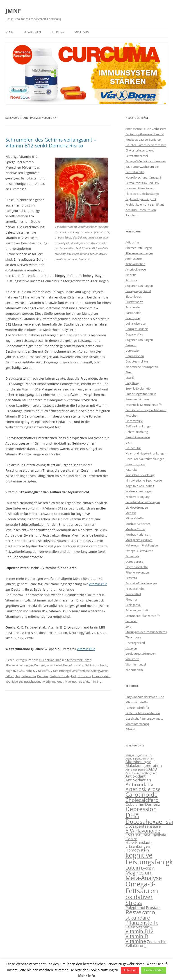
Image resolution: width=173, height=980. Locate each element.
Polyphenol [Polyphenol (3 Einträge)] (135, 908)
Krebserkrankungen (139, 491)
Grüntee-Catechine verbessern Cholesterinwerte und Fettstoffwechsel (146, 150)
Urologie (131, 648)
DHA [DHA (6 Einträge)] (132, 815)
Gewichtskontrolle (138, 437)
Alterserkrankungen (78, 660)
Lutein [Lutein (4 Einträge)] (133, 868)
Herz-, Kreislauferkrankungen (145, 459)
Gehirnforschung (96, 665)
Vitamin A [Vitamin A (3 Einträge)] (144, 927)
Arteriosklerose (136, 269)
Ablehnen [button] (130, 970)
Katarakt (131, 470)
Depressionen (135, 356)
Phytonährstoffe (137, 567)
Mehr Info (86, 975)
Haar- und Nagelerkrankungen (146, 453)
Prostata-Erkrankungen (141, 583)
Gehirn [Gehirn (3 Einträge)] (131, 839)
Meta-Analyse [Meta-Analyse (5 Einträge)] (144, 878)
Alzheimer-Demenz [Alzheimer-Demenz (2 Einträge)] (137, 770)
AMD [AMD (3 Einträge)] (153, 769)
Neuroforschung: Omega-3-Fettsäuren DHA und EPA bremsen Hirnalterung (144, 183)
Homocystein (101, 676)
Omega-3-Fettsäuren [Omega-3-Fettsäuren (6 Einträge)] (142, 887)
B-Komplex (13, 676)
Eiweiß (130, 378)
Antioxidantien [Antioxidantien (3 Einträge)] (138, 780)
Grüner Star (133, 448)
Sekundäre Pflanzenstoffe (143, 616)
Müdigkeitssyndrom (139, 540)
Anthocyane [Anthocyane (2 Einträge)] (149, 773)
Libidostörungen (137, 507)
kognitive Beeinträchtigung (23, 682)
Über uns (57, 32)
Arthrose (131, 280)
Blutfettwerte (134, 302)
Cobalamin (29, 676)
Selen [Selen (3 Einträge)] (130, 927)
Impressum (82, 32)
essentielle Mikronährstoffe (65, 665)
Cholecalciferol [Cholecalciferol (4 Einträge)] (143, 800)
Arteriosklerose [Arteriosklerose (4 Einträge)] (143, 789)
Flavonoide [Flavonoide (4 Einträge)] (148, 831)
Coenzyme (133, 318)
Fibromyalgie (134, 421)
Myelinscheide (74, 682)
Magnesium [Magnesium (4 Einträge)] (139, 873)
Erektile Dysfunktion (139, 388)
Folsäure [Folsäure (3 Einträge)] (133, 835)
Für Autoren (32, 32)
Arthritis (131, 275)
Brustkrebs (133, 307)
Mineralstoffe (134, 518)
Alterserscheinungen (19, 665)
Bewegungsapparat (138, 291)
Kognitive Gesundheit (20, 671)
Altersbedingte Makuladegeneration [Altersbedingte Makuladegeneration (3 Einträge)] (144, 764)
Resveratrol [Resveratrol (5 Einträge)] (141, 912)
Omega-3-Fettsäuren (139, 551)
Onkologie (132, 556)
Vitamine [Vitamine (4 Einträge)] (136, 941)
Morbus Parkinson (138, 535)
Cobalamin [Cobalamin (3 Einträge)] (135, 804)
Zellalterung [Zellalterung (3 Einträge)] (136, 945)
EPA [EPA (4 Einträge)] (130, 831)
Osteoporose (134, 562)
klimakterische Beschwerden (145, 480)
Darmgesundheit (137, 329)
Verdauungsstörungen (141, 654)
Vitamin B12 (98, 584)
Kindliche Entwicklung (140, 475)
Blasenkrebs (134, 296)
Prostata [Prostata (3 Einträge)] (153, 908)
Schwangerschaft (137, 610)
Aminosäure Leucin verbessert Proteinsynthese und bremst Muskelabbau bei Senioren (146, 134)
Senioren (131, 621)
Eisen (129, 372)
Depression (133, 351)
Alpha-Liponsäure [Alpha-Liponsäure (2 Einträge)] (136, 759)
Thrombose (133, 637)
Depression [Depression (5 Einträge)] (141, 809)
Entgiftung (132, 383)
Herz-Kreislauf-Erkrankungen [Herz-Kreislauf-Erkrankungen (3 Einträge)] (139, 844)
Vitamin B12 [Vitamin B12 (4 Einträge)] (140, 931)
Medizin (131, 513)
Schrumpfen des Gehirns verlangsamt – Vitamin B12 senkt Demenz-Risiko (51, 142)
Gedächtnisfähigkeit (63, 676)
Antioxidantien (135, 264)
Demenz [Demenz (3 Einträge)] (153, 804)
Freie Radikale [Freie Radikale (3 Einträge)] (154, 835)
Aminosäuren (134, 259)
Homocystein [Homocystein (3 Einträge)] (137, 850)
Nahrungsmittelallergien (142, 545)
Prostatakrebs (135, 589)
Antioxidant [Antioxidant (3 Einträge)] (135, 776)
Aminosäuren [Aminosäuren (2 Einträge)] (133, 773)
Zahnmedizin (134, 670)
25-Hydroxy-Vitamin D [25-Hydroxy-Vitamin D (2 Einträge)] (139, 755)
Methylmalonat (53, 682)
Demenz (40, 665)
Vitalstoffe (42, 671)
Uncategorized (135, 643)
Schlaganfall (133, 605)
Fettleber (132, 415)
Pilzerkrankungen (137, 572)
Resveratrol (133, 594)
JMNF (13, 11)
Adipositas (132, 242)
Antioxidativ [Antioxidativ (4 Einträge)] (139, 784)
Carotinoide (133, 313)
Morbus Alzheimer (138, 524)
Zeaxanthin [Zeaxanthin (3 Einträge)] (157, 942)
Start (9, 32)
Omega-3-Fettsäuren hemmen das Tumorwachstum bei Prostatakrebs (146, 167)
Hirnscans (84, 676)
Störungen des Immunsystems (146, 632)
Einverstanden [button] (154, 970)
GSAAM (130, 729)
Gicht (129, 443)
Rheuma (131, 599)
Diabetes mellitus (137, 361)
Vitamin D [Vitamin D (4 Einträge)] (137, 936)
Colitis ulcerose (135, 324)
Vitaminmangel (61, 671)
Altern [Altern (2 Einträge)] (151, 759)
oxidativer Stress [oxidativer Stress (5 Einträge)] (139, 900)
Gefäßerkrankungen (139, 426)
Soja (128, 627)
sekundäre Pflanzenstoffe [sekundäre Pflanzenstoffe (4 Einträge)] (142, 920)
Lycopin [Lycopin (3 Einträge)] (148, 868)
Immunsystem (135, 464)
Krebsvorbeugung (138, 497)
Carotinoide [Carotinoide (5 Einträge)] (142, 794)
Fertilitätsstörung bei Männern (146, 410)
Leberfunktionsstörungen (143, 502)
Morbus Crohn (135, 529)
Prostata (131, 578)
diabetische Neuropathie (142, 367)
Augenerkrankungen (139, 286)
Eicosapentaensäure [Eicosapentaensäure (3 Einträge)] (143, 826)
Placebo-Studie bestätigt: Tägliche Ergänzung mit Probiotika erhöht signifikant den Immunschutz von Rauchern (145, 204)
